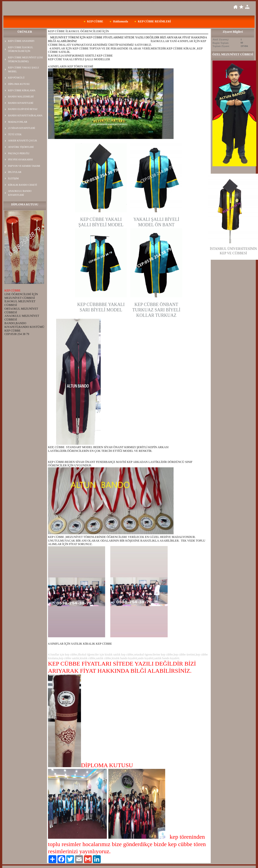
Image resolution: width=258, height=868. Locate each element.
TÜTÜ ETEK (15, 134)
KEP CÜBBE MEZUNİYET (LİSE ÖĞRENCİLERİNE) (26, 59)
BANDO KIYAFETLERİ (21, 103)
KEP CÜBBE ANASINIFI (21, 41)
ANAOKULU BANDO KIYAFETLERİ (20, 193)
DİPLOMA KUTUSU (19, 84)
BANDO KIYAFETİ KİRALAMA (25, 115)
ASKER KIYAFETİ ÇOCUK (23, 141)
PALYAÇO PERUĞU (19, 153)
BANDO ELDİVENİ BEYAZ (23, 109)
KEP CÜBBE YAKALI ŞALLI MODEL (24, 69)
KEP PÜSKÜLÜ (16, 78)
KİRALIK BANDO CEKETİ (23, 185)
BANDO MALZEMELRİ (21, 97)
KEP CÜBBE (95, 21)
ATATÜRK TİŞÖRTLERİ (21, 147)
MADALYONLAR (18, 122)
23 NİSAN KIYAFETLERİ (22, 128)
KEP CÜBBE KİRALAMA (22, 90)
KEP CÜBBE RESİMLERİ (154, 21)
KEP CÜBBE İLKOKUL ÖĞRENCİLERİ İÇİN (21, 49)
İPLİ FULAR (15, 172)
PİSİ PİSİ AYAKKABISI (20, 160)
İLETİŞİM (13, 178)
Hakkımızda (121, 21)
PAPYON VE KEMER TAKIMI (24, 166)
